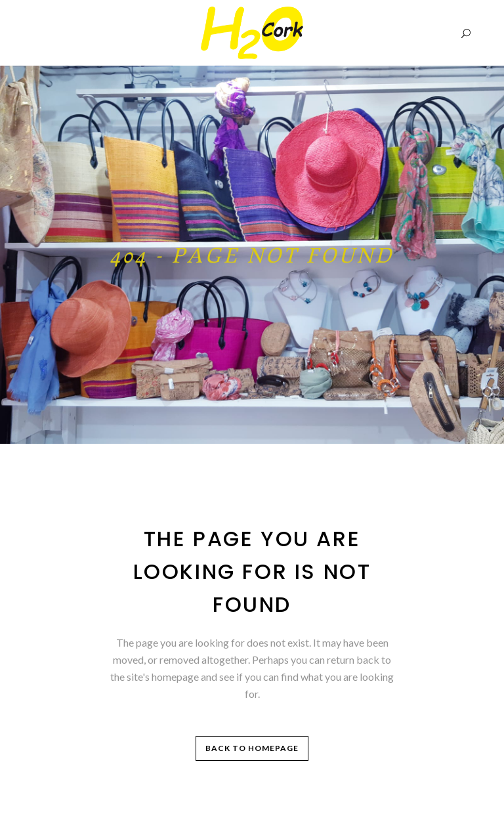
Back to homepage (252, 748)
